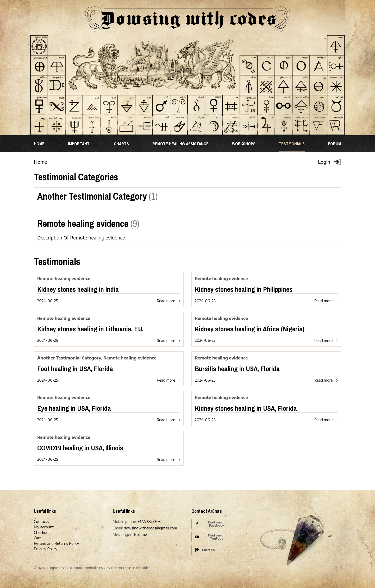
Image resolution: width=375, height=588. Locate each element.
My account (44, 527)
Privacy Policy (46, 549)
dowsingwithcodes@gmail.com (150, 528)
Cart (37, 538)
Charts (121, 144)
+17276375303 (149, 521)
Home (39, 144)
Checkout (42, 532)
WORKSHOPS (244, 144)
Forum (335, 144)
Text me (140, 535)
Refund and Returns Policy (57, 543)
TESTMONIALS (292, 144)
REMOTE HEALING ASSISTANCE (180, 144)
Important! (79, 144)
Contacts (41, 521)
